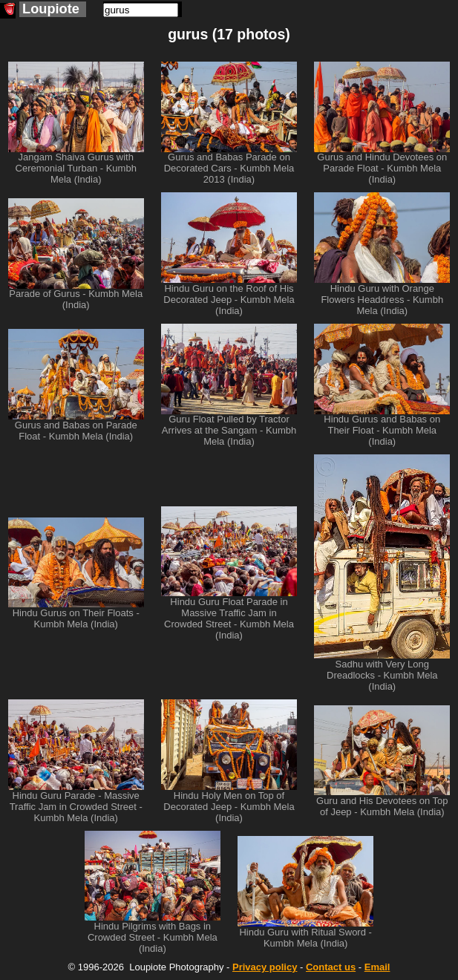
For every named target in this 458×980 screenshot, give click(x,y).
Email (377, 967)
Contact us (331, 967)
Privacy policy (265, 967)
